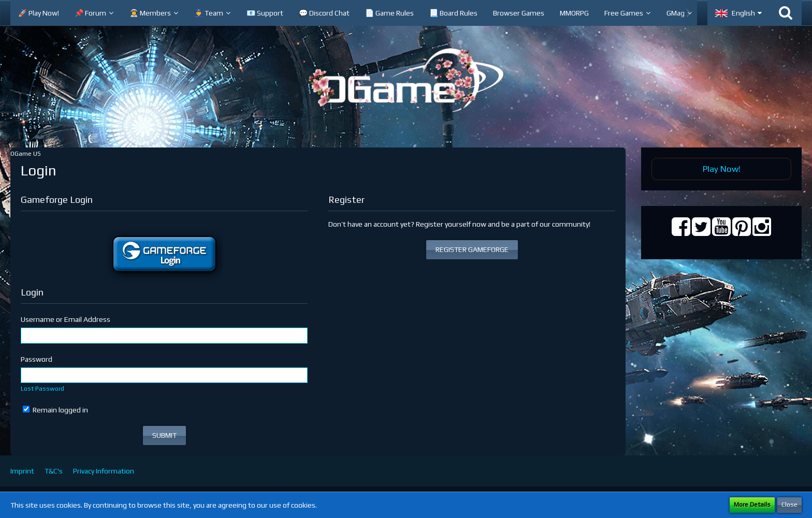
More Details (752, 505)
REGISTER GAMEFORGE (472, 249)
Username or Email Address (66, 319)
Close (789, 505)
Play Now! (722, 169)
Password (37, 359)
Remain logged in (55, 410)
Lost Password (42, 389)
